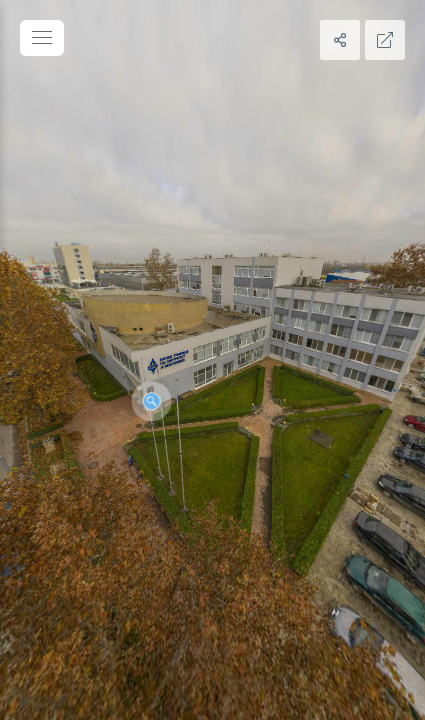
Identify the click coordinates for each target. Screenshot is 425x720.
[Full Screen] (385, 40)
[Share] (340, 40)
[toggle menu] (42, 38)
